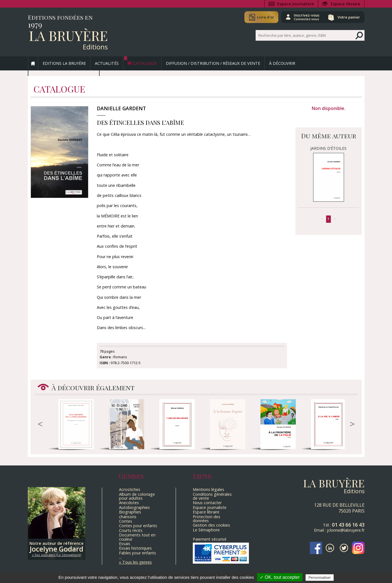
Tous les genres (137, 562)
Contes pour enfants (138, 526)
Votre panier (349, 17)
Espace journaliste (296, 4)
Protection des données (207, 519)
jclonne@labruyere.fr (346, 530)
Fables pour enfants (137, 553)
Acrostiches (130, 489)
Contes (126, 521)
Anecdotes (129, 503)
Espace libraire (346, 4)
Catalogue (145, 63)
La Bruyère (68, 35)
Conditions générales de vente (212, 496)
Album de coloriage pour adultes (137, 496)
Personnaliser (320, 578)
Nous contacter (207, 503)
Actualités (107, 63)
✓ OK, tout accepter (280, 577)
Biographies (130, 512)
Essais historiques (135, 548)
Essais (125, 544)
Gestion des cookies (211, 525)
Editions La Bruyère (64, 63)
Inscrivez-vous (306, 17)
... (120, 557)
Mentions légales (208, 489)
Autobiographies (134, 507)
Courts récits (131, 530)
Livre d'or (264, 17)
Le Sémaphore (206, 530)
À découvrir (282, 63)
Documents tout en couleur (137, 537)
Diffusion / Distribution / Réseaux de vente (213, 63)
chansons (128, 517)
